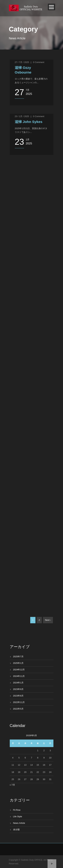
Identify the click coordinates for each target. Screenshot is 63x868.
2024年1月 (18, 683)
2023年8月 (18, 696)
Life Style (18, 816)
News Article (19, 823)
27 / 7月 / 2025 (22, 62)
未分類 (16, 830)
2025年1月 (18, 663)
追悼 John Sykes (29, 122)
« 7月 (12, 785)
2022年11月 (19, 702)
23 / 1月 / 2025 (22, 116)
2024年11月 (19, 676)
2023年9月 (18, 689)
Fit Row (17, 810)
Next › (48, 620)
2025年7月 (18, 657)
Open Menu (51, 7)
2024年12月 (19, 670)
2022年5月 (18, 709)
